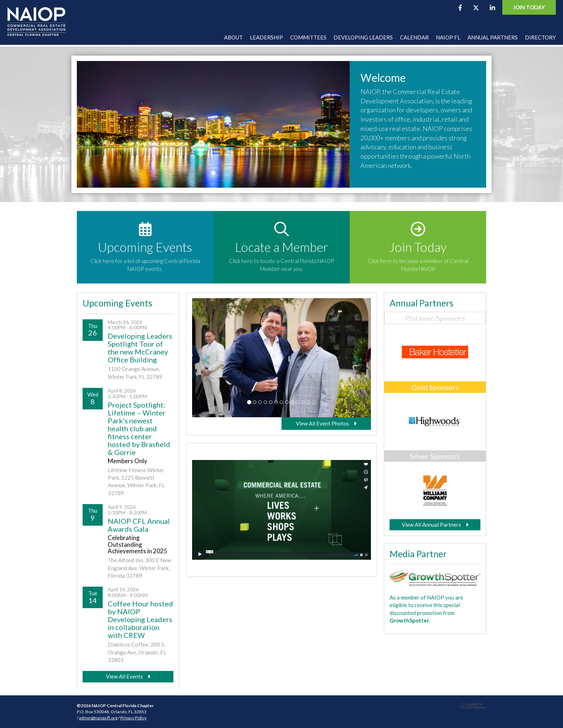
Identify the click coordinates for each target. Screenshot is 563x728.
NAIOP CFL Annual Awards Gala (139, 525)
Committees (308, 37)
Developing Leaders (363, 37)
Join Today (529, 7)
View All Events (128, 676)
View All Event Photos (326, 423)
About (233, 37)
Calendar (414, 37)
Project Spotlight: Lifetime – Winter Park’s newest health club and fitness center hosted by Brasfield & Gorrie (139, 428)
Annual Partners (493, 37)
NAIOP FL (448, 37)
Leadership (266, 37)
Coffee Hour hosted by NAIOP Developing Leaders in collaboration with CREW (140, 619)
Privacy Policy (133, 718)
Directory (540, 37)
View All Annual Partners (435, 525)
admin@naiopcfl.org (98, 718)
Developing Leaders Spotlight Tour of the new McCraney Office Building (140, 348)
